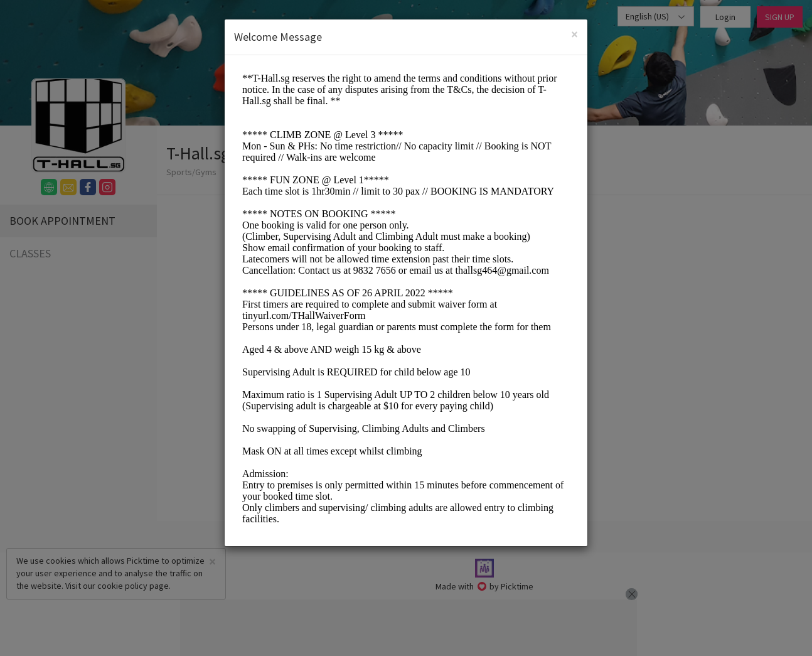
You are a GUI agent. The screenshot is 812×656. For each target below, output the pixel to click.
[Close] (574, 34)
